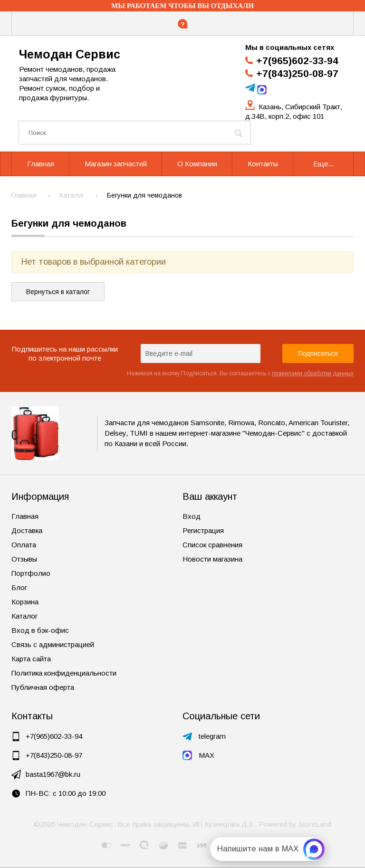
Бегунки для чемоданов (69, 223)
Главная (25, 516)
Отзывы (24, 559)
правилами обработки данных (313, 373)
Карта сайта (31, 659)
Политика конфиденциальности (64, 673)
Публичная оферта (43, 687)
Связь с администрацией (53, 644)
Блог (19, 587)
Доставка (27, 530)
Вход (192, 516)
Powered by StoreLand (295, 824)
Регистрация (203, 530)
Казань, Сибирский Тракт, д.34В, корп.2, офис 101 (294, 111)
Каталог (24, 616)
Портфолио (31, 573)
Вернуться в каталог (58, 292)
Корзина (25, 602)
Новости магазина (212, 559)
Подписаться (318, 353)
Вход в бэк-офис (40, 630)
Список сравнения (212, 545)
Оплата (24, 545)
